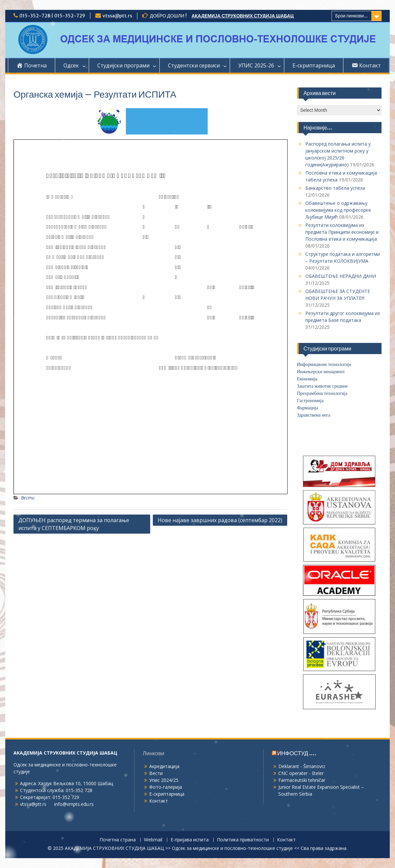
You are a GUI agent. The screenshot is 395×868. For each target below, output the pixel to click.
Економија (307, 379)
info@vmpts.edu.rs (74, 804)
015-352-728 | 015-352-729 (52, 16)
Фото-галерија (166, 787)
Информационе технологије (324, 364)
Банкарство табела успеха (335, 188)
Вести (28, 498)
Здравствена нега (314, 415)
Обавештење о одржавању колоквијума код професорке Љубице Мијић (338, 210)
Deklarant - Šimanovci (302, 766)
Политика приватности (243, 840)
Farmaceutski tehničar (302, 780)
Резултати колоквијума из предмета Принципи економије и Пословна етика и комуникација (342, 232)
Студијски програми (123, 65)
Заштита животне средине (323, 386)
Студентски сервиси (194, 65)
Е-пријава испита (190, 840)
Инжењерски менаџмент (321, 372)
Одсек (71, 65)
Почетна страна (118, 840)
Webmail (153, 840)
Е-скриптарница (314, 65)
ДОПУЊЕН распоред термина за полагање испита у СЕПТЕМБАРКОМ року (74, 524)
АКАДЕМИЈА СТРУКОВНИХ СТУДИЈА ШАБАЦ (243, 16)
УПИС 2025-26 (256, 65)
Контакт (159, 801)
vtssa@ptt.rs (117, 16)
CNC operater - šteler (301, 773)
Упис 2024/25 (164, 780)
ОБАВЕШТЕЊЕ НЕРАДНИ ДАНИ (341, 276)
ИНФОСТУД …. (297, 753)
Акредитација (164, 766)
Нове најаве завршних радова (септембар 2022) (220, 520)
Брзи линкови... (351, 16)
